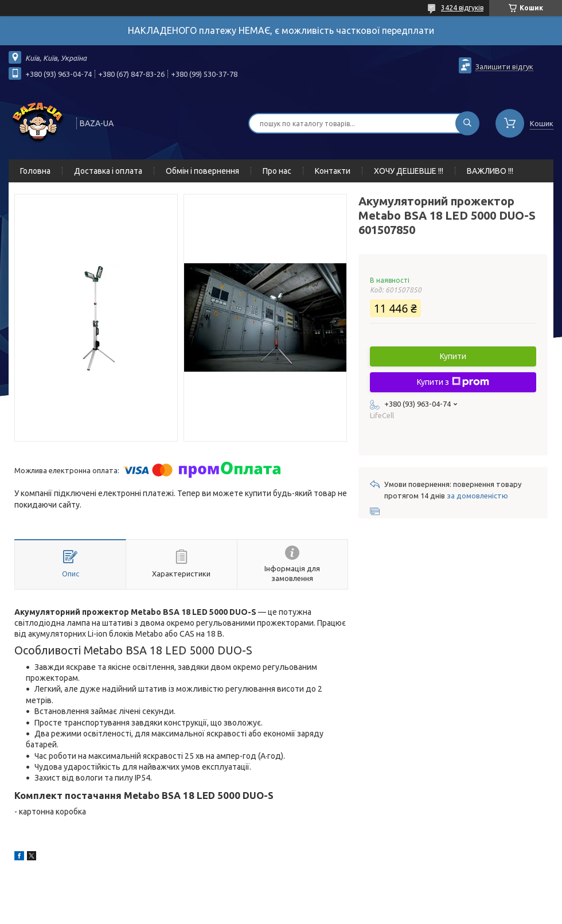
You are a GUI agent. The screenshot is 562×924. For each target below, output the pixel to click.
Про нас (277, 171)
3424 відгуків (462, 8)
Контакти (333, 171)
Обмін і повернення (202, 171)
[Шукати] (467, 123)
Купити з (453, 382)
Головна (35, 171)
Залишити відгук (504, 67)
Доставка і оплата (108, 171)
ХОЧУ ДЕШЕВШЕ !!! (409, 171)
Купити (453, 356)
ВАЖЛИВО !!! (490, 171)
